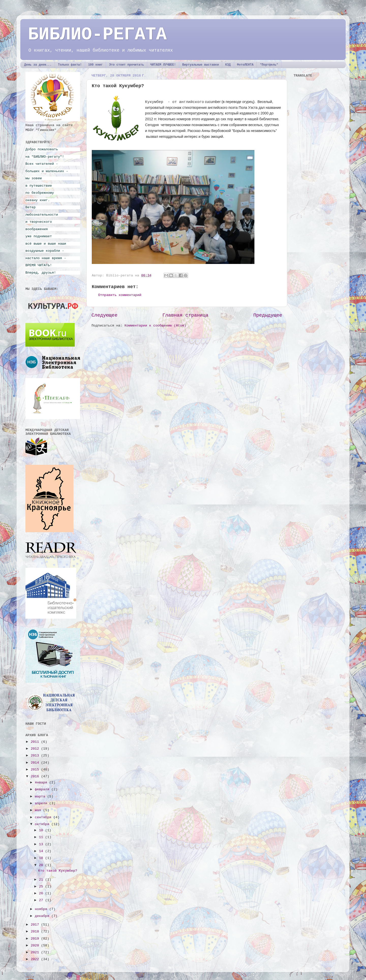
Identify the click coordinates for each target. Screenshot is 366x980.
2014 (36, 763)
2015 (36, 770)
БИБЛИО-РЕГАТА (97, 35)
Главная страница (185, 315)
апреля (42, 803)
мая (39, 810)
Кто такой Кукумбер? (58, 871)
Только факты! (70, 65)
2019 (36, 939)
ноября (42, 909)
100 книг (96, 65)
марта (41, 797)
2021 (36, 952)
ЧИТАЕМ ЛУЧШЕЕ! (163, 65)
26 (42, 893)
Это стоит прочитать (126, 65)
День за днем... (38, 65)
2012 (36, 749)
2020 (36, 946)
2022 (36, 959)
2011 (36, 742)
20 (42, 865)
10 (42, 830)
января (42, 783)
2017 (36, 925)
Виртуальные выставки (201, 65)
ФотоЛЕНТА (245, 65)
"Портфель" (269, 65)
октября (43, 824)
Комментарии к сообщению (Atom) (155, 326)
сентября (44, 817)
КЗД (228, 65)
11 (42, 837)
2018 (36, 932)
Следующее (104, 315)
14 (42, 851)
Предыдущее (268, 315)
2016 (36, 776)
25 (42, 887)
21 (42, 880)
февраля (43, 789)
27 (42, 900)
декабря (43, 916)
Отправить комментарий (120, 295)
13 (42, 844)
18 (42, 858)
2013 (36, 756)
